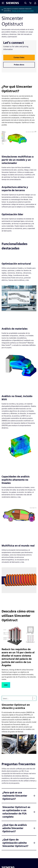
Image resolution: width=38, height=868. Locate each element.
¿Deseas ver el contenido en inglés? (23, 11)
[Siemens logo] (12, 3)
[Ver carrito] (30, 3)
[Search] (25, 3)
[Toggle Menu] (3, 3)
